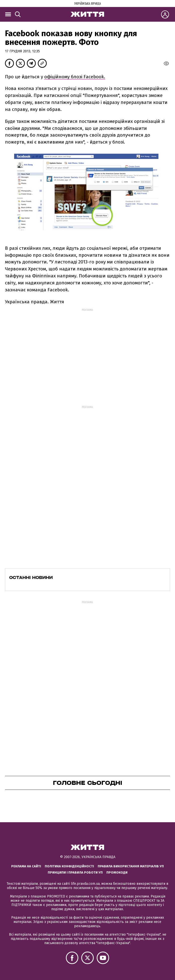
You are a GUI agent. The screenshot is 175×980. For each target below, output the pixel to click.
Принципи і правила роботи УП (75, 872)
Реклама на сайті (26, 866)
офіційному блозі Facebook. (75, 77)
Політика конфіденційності (69, 866)
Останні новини (31, 577)
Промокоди (117, 872)
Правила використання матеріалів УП (131, 866)
